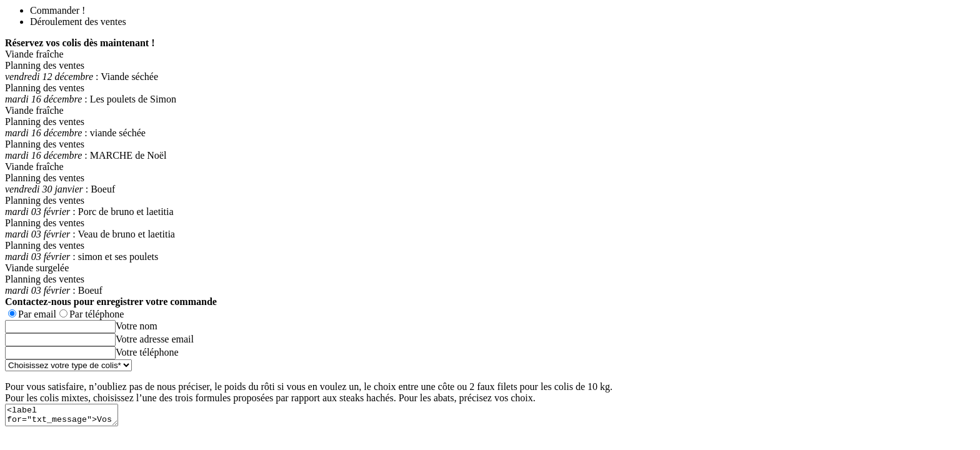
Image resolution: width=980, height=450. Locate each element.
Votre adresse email (155, 339)
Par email (37, 314)
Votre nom (137, 326)
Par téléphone (97, 314)
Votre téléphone (147, 352)
